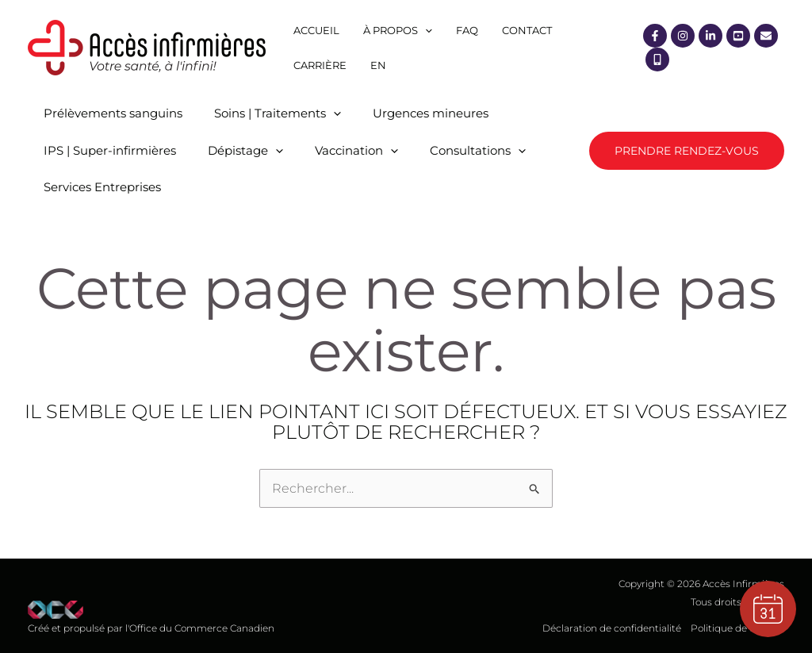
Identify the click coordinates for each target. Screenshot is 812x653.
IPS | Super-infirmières (110, 150)
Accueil (316, 30)
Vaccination (356, 150)
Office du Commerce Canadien (202, 628)
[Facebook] (655, 36)
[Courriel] (766, 36)
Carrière (320, 65)
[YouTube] (738, 36)
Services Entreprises (102, 187)
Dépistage (245, 150)
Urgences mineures (431, 113)
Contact (527, 30)
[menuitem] (378, 65)
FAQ (467, 30)
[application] (425, 30)
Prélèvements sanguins (113, 113)
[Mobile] (657, 60)
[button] (687, 151)
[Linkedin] (710, 36)
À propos (398, 30)
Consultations (478, 150)
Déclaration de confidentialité (612, 628)
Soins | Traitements (278, 113)
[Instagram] (683, 36)
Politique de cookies (737, 628)
